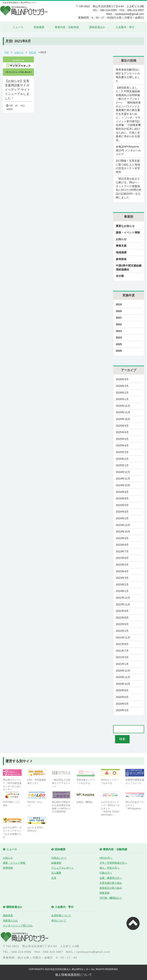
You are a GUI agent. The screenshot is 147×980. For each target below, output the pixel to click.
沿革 (54, 878)
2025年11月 (123, 412)
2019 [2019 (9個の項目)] (119, 304)
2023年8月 (122, 545)
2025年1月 (122, 465)
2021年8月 (122, 644)
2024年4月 (122, 512)
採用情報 (8, 868)
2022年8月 (122, 618)
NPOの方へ (106, 858)
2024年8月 (122, 498)
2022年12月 (123, 598)
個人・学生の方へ (109, 868)
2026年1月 (122, 399)
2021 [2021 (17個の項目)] (119, 318)
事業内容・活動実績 (67, 27)
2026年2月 (122, 393)
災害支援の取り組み (111, 883)
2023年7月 (122, 551)
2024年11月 (123, 479)
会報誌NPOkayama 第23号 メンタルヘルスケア (128, 150)
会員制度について (61, 915)
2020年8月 (122, 690)
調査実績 (105, 893)
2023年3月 (122, 578)
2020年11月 (123, 677)
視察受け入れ (10, 921)
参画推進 (121, 259)
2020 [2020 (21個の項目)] (119, 311)
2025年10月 (123, 419)
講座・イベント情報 (128, 232)
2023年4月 (122, 571)
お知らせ (19, 52)
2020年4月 (122, 710)
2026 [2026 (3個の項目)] (119, 351)
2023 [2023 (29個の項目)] (119, 331)
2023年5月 (122, 565)
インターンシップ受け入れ (18, 926)
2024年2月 (122, 518)
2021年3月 (122, 657)
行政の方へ (106, 873)
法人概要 (56, 873)
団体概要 (39, 27)
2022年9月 (122, 611)
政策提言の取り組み (111, 888)
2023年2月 (122, 585)
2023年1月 (122, 591)
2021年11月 (123, 638)
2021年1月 (122, 664)
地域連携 (121, 252)
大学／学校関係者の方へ (113, 863)
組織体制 (56, 863)
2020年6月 (122, 697)
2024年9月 (122, 492)
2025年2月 (122, 459)
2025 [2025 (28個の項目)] (119, 344)
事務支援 (121, 246)
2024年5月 (122, 505)
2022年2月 (122, 631)
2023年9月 (122, 538)
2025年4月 (122, 445)
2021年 (33, 52)
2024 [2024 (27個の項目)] (119, 338)
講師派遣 (8, 915)
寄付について (59, 921)
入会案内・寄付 (125, 27)
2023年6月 (122, 558)
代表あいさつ (59, 858)
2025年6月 (122, 432)
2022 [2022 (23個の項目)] (119, 324)
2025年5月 (122, 439)
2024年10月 (123, 485)
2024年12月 (123, 472)
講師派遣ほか (97, 27)
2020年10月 (123, 684)
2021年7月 (122, 651)
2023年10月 (123, 532)
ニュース (18, 27)
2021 (10, 109)
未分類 (120, 276)
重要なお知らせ (125, 226)
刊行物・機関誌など (111, 898)
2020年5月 (122, 704)
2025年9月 (122, 426)
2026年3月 (122, 386)
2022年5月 (122, 624)
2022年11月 (123, 604)
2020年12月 (123, 671)
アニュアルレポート (62, 868)
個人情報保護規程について (73, 975)
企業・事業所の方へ (111, 878)
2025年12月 (123, 406)
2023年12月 (123, 525)
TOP (7, 52)
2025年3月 (122, 452)
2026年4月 (122, 379)
